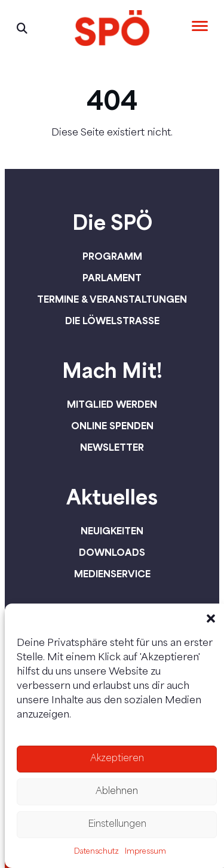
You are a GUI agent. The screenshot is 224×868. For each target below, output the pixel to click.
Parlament (112, 278)
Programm (112, 256)
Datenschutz (96, 852)
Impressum (145, 852)
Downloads (112, 552)
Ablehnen (117, 792)
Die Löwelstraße (112, 321)
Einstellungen (117, 825)
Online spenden (112, 426)
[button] (211, 618)
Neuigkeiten (112, 531)
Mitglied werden (112, 404)
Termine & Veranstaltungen (112, 299)
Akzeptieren (117, 759)
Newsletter (112, 447)
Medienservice (112, 574)
